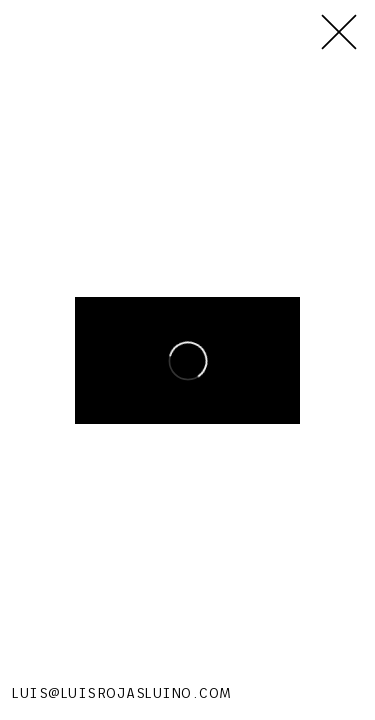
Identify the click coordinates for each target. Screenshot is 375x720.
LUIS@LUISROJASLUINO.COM (122, 693)
